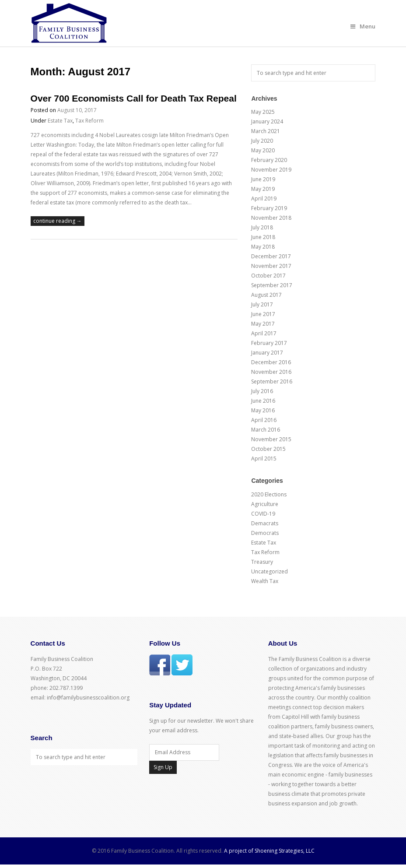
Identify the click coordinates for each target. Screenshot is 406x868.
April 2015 (264, 459)
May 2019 (263, 189)
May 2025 (263, 112)
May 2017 (263, 324)
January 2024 (267, 121)
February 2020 (269, 160)
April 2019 (264, 199)
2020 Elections (269, 494)
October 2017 (268, 276)
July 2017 (262, 304)
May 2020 (263, 150)
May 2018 (263, 247)
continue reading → (58, 221)
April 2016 (264, 420)
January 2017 (267, 353)
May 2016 (263, 410)
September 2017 (272, 285)
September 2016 (272, 381)
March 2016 (266, 430)
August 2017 (266, 295)
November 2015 (271, 439)
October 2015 (268, 449)
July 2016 (262, 391)
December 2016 (271, 362)
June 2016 (263, 401)
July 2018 (262, 227)
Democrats (265, 533)
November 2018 (271, 218)
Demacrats (265, 523)
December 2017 (271, 256)
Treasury (262, 562)
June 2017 (263, 314)
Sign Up (163, 767)
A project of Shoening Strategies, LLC (269, 851)
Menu (363, 26)
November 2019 (271, 170)
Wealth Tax (265, 581)
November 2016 (271, 372)
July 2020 (262, 141)
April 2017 (264, 333)
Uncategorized (269, 571)
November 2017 (271, 266)
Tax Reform (89, 121)
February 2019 (269, 208)
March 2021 (266, 131)
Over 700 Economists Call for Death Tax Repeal (134, 98)
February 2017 (269, 343)
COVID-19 (263, 514)
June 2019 (263, 179)
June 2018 (263, 237)
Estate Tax (60, 121)
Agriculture (265, 504)
